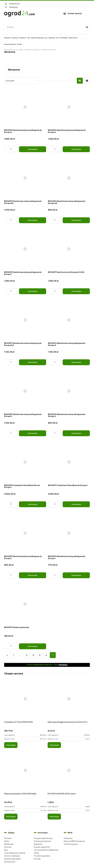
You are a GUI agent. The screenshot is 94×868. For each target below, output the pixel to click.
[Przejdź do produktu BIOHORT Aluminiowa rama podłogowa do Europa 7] (25, 249)
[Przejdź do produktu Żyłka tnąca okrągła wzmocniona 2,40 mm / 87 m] (69, 701)
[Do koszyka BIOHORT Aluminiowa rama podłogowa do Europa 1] (76, 575)
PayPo (7, 841)
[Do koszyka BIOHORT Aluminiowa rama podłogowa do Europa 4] (76, 362)
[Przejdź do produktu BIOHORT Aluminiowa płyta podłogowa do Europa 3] (25, 107)
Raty (6, 850)
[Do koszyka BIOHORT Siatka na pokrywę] (33, 646)
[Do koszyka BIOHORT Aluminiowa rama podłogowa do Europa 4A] (33, 220)
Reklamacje (9, 844)
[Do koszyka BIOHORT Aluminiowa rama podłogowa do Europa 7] (33, 291)
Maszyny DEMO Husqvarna (74, 841)
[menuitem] (8, 38)
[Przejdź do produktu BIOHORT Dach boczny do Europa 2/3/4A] (69, 249)
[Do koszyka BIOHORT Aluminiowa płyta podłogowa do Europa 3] (33, 149)
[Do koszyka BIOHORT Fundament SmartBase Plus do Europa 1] (33, 504)
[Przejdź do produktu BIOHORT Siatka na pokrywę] (25, 604)
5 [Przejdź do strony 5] (40, 655)
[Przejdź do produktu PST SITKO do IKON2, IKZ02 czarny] (69, 773)
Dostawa (8, 838)
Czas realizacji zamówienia (15, 853)
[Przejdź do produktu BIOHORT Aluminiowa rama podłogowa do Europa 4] (69, 320)
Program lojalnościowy (43, 838)
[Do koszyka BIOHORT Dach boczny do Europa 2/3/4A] (76, 291)
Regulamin (38, 844)
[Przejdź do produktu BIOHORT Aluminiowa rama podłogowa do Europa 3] (25, 391)
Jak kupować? (10, 862)
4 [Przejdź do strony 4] (33, 655)
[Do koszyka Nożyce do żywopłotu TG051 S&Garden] (11, 817)
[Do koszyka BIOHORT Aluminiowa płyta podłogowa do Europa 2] (76, 149)
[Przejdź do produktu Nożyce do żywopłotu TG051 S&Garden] (25, 773)
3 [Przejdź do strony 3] (27, 655)
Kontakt (37, 859)
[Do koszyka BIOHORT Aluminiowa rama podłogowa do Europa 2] (76, 433)
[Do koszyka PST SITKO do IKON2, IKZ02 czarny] (54, 817)
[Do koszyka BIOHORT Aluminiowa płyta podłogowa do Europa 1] (33, 575)
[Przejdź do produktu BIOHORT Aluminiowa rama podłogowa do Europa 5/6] (25, 320)
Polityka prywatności (42, 841)
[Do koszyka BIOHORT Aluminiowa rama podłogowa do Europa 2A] (76, 220)
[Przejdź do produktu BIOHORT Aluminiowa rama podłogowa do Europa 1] (69, 533)
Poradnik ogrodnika (42, 856)
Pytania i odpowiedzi (12, 859)
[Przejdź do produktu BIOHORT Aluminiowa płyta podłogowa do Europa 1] (25, 533)
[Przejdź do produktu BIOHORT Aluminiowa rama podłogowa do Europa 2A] (69, 178)
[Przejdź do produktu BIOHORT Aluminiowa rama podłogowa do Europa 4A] (25, 178)
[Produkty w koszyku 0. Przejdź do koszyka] (75, 13)
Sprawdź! (63, 665)
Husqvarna (68, 838)
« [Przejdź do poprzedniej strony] (7, 655)
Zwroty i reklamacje (12, 856)
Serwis (37, 853)
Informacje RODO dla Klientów (46, 850)
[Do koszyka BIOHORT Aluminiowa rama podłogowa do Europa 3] (33, 433)
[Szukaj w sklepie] (45, 27)
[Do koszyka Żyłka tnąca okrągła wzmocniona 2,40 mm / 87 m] (54, 745)
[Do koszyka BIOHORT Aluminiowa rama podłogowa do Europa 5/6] (33, 362)
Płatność (8, 847)
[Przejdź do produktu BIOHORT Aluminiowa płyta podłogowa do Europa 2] (69, 107)
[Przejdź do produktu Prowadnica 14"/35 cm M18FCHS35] (25, 701)
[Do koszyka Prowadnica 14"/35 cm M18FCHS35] (11, 745)
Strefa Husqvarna (71, 844)
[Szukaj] (87, 27)
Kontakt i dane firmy (42, 847)
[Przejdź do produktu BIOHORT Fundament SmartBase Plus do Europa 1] (25, 462)
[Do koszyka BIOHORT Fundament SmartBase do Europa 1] (76, 504)
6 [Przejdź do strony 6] (46, 655)
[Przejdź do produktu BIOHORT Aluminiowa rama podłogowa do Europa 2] (69, 391)
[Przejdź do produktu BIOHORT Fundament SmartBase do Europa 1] (69, 462)
